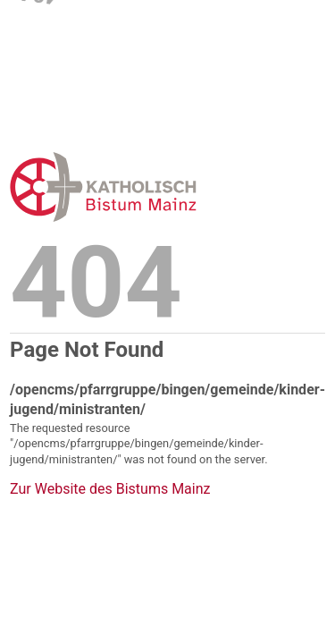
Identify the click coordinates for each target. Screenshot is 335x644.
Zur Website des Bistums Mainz (110, 489)
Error (161, 190)
